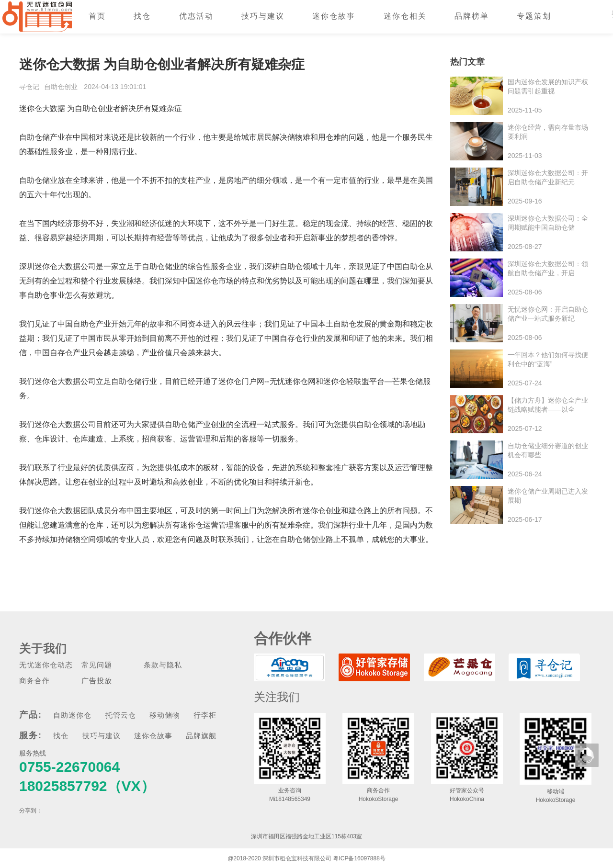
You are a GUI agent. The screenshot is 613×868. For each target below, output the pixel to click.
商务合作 (34, 681)
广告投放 (97, 681)
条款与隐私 (163, 665)
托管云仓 (121, 715)
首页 (97, 16)
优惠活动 (196, 16)
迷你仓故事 (334, 16)
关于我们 (43, 648)
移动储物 (165, 715)
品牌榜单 (472, 16)
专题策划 (534, 16)
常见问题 (97, 665)
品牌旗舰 (201, 736)
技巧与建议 (263, 16)
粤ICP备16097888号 (359, 858)
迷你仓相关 (405, 16)
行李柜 (205, 715)
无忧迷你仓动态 (46, 665)
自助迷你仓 (72, 715)
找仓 (142, 16)
